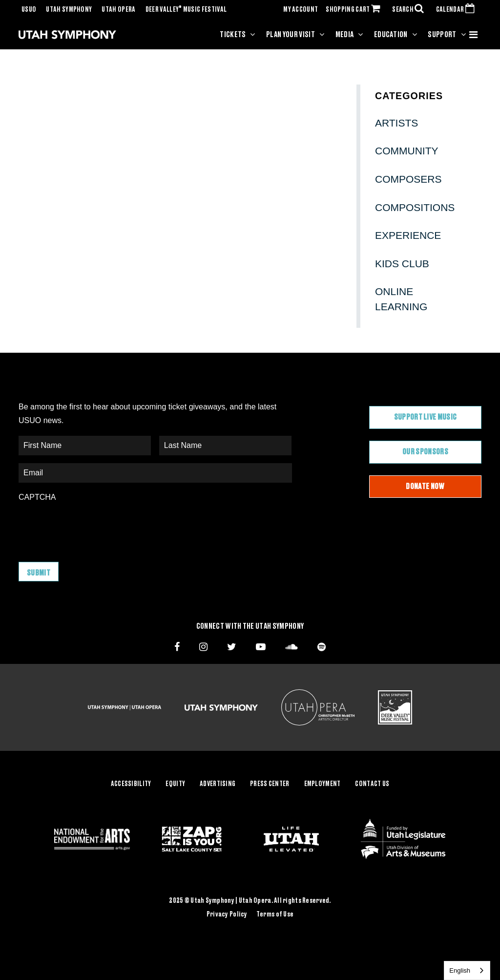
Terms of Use (275, 914)
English (460, 970)
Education (391, 35)
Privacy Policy (227, 914)
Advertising (218, 784)
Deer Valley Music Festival (186, 10)
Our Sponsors (425, 452)
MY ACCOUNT (301, 10)
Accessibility (131, 784)
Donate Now (425, 487)
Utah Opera (118, 10)
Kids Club (402, 264)
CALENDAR (457, 10)
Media (345, 35)
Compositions (415, 207)
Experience (408, 235)
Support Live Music (426, 417)
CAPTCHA (37, 497)
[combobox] (467, 970)
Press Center (270, 784)
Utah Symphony (69, 10)
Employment (323, 784)
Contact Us (372, 784)
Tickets (233, 35)
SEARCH (410, 10)
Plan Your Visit (291, 35)
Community (407, 151)
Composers (408, 179)
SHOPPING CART (355, 10)
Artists (396, 123)
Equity (175, 784)
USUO (29, 10)
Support (442, 35)
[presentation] (93, 527)
